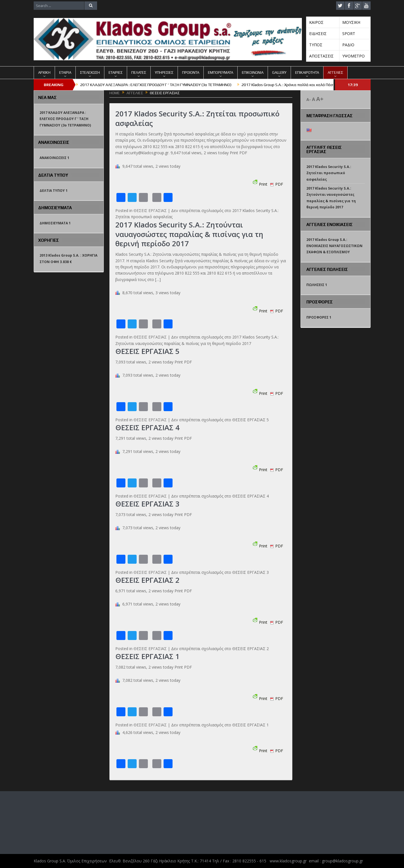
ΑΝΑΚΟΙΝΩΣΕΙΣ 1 (54, 158)
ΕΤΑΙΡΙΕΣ (116, 72)
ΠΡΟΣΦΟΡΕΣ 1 (319, 317)
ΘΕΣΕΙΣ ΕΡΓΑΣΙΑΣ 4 (148, 427)
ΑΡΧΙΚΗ (44, 72)
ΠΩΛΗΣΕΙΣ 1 (317, 285)
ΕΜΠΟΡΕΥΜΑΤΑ (221, 72)
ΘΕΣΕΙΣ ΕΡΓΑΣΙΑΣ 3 (148, 504)
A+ (320, 99)
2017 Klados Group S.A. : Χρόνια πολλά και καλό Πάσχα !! (291, 85)
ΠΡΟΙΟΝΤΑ (191, 72)
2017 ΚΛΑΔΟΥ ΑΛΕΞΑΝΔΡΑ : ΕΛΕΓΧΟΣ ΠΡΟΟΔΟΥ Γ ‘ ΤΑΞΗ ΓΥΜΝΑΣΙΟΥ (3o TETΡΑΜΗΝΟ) (156, 85)
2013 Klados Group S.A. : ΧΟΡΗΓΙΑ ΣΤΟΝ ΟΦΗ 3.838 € (68, 258)
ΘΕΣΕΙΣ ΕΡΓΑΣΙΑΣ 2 (148, 580)
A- (309, 99)
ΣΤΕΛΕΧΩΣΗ (90, 72)
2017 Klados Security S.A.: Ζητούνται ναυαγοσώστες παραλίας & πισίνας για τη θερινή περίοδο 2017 (190, 234)
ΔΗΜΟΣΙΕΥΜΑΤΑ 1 (55, 223)
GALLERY (279, 72)
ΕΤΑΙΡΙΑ (65, 72)
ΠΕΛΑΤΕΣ (139, 72)
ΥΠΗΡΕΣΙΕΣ (164, 72)
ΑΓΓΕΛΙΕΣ (335, 72)
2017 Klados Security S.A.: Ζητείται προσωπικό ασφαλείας (197, 118)
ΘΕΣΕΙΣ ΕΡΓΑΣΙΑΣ (150, 210)
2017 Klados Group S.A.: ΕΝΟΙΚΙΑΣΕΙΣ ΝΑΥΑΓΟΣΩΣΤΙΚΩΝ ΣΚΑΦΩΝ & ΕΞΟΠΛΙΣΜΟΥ (334, 246)
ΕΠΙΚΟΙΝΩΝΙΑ (253, 72)
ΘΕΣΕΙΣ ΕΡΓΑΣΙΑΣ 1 (148, 656)
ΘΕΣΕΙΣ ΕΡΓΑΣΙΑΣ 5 (148, 351)
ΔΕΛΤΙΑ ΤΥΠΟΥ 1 (54, 191)
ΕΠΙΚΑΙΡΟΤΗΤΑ (307, 72)
